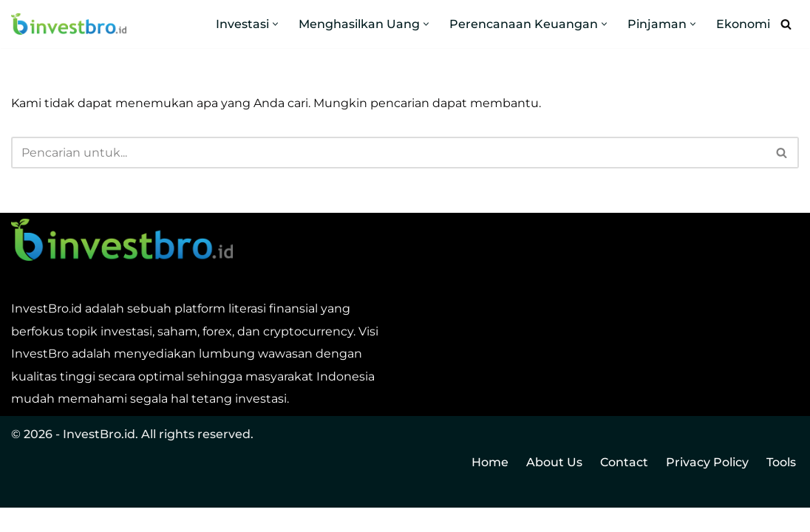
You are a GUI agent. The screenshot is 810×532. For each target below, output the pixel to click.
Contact (624, 487)
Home (490, 487)
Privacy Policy (707, 487)
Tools (781, 487)
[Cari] (786, 24)
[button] (275, 24)
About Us (554, 487)
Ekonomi (743, 24)
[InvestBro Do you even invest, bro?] (69, 24)
